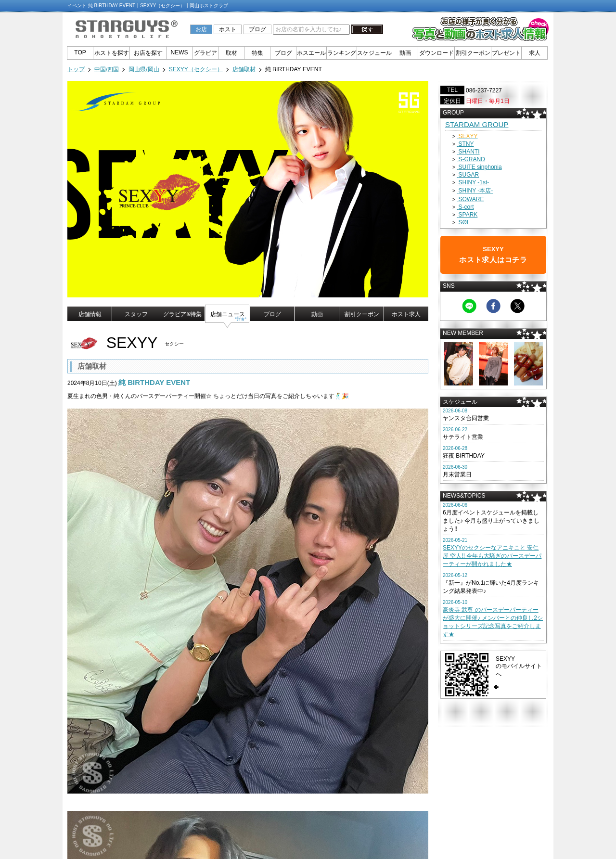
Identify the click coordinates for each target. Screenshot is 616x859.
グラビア (205, 53)
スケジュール (374, 53)
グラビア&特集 (182, 314)
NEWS (180, 52)
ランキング (342, 53)
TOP (80, 52)
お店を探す (148, 53)
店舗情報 (90, 314)
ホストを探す (112, 53)
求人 (535, 53)
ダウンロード (436, 53)
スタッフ (136, 314)
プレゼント (506, 53)
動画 (405, 53)
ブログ (257, 29)
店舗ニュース (228, 314)
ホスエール (311, 53)
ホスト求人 (406, 314)
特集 (257, 53)
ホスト (228, 29)
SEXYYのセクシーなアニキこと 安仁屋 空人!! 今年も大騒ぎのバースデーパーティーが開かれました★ (492, 556)
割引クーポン (473, 53)
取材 (231, 53)
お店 (201, 29)
